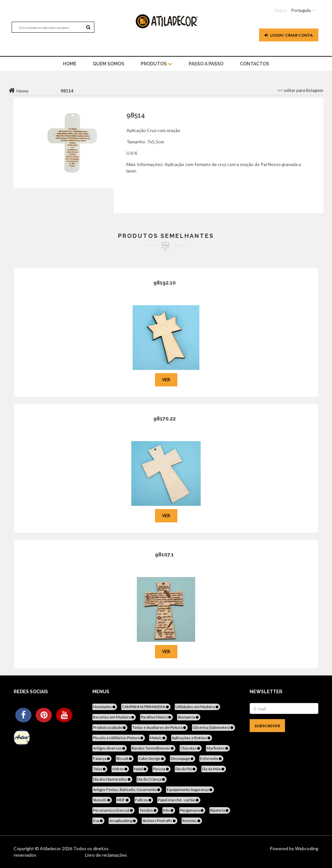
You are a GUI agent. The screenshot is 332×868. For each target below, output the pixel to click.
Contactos (255, 64)
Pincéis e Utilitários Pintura (119, 738)
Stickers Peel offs (160, 821)
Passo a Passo (206, 64)
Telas (100, 769)
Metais (158, 738)
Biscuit (125, 758)
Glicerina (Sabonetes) (213, 727)
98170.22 (165, 419)
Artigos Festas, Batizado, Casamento (127, 790)
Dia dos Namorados (112, 779)
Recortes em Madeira (114, 717)
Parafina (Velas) (156, 717)
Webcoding (306, 848)
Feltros (144, 800)
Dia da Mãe (214, 769)
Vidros (120, 769)
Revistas (192, 821)
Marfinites (218, 748)
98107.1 (164, 555)
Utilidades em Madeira (197, 707)
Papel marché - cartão (179, 800)
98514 (136, 115)
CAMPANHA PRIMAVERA (146, 707)
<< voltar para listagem (300, 90)
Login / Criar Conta (289, 35)
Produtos (156, 64)
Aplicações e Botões (192, 738)
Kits (169, 810)
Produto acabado (110, 727)
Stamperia (189, 717)
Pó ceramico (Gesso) (113, 810)
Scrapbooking (123, 821)
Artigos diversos (110, 748)
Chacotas (191, 748)
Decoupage (183, 758)
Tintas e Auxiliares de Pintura (160, 727)
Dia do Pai (186, 769)
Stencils (102, 800)
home (70, 64)
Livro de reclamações (106, 855)
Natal (141, 769)
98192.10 (165, 283)
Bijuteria (220, 810)
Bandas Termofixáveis (153, 748)
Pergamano (192, 810)
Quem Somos (108, 64)
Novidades (105, 707)
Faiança (102, 758)
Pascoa (161, 769)
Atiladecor (51, 848)
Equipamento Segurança (190, 790)
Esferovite (211, 758)
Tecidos (148, 810)
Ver (166, 380)
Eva (98, 821)
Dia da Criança (152, 779)
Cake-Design (152, 758)
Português (301, 10)
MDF (123, 800)
